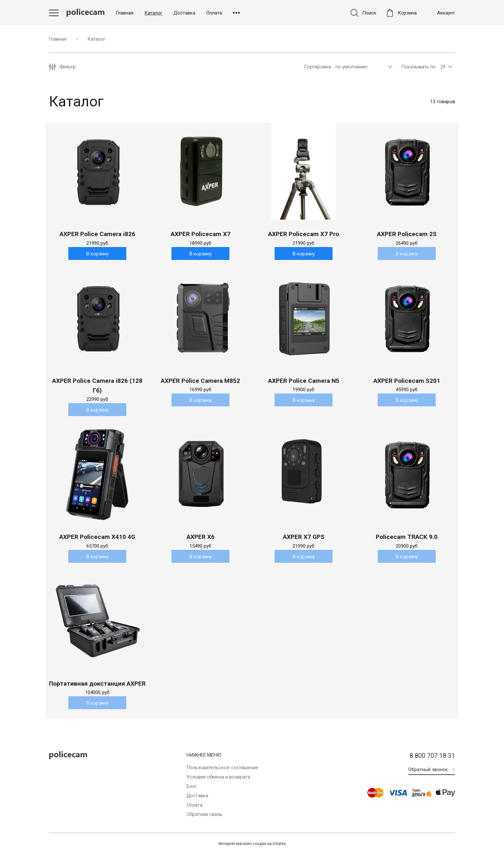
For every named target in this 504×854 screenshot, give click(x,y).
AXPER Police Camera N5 (304, 381)
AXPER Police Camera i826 (97, 234)
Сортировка (317, 67)
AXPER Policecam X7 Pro (304, 234)
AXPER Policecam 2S (407, 234)
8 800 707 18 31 (432, 756)
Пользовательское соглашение (223, 768)
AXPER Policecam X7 (201, 234)
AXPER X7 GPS (304, 537)
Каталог (153, 13)
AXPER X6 (201, 537)
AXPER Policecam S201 (407, 381)
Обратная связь (204, 815)
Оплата (214, 13)
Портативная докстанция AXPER (97, 684)
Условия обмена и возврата (218, 777)
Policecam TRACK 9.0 (407, 537)
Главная (125, 13)
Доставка (184, 13)
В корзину (97, 254)
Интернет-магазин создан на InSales (252, 844)
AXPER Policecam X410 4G (97, 537)
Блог (192, 787)
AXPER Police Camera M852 (200, 381)
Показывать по (419, 67)
